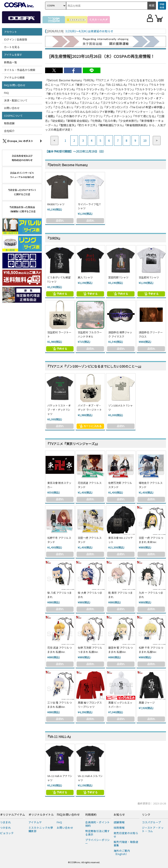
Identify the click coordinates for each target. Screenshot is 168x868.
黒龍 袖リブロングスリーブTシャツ (90, 705)
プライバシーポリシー (98, 842)
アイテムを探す (13, 55)
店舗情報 (119, 822)
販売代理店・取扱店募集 (126, 844)
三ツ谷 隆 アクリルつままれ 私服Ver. (60, 705)
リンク (146, 815)
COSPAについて (13, 116)
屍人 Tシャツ (85, 277)
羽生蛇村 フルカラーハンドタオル (90, 334)
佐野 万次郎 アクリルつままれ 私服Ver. (90, 650)
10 (145, 141)
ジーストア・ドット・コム (153, 829)
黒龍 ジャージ (147, 703)
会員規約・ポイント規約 (98, 824)
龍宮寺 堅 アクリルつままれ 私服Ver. (120, 650)
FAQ (6, 93)
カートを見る (12, 47)
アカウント (11, 32)
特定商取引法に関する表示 (98, 833)
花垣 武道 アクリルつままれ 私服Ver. (60, 650)
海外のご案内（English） (122, 852)
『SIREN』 (54, 238)
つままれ (6, 822)
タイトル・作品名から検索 (20, 70)
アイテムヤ (35, 822)
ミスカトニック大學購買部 (41, 829)
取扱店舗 (9, 123)
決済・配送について (16, 100)
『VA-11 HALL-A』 (59, 736)
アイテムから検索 (14, 77)
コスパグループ (151, 822)
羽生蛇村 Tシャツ (149, 277)
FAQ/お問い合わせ (15, 85)
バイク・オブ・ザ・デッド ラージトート (90, 408)
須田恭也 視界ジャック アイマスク (120, 334)
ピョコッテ (7, 833)
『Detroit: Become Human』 (68, 165)
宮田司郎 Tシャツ (118, 277)
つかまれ (6, 828)
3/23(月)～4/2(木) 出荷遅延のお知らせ (89, 31)
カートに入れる (90, 426)
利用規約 (91, 815)
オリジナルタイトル (41, 815)
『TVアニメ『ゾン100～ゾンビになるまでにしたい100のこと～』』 (94, 366)
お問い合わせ (12, 108)
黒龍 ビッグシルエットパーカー (120, 705)
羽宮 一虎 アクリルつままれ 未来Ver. (151, 540)
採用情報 (119, 828)
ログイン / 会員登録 (16, 39)
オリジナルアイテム (13, 815)
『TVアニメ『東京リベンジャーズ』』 (73, 444)
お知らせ (119, 815)
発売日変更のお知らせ (126, 835)
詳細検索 (162, 6)
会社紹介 (9, 131)
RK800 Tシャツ (56, 204)
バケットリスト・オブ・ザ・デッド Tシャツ (59, 410)
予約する (60, 294)
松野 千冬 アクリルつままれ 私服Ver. (151, 650)
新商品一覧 (11, 62)
